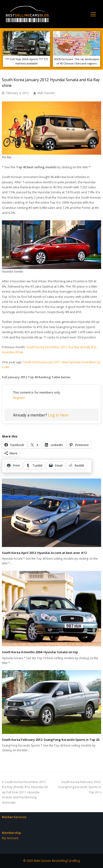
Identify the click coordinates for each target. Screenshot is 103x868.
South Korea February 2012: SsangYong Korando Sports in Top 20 (51, 740)
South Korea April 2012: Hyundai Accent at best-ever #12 (44, 553)
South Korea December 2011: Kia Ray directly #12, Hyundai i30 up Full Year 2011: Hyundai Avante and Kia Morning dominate (25, 792)
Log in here (58, 415)
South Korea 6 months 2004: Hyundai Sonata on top (40, 652)
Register (19, 398)
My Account (10, 838)
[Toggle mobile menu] (93, 14)
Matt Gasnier (46, 93)
